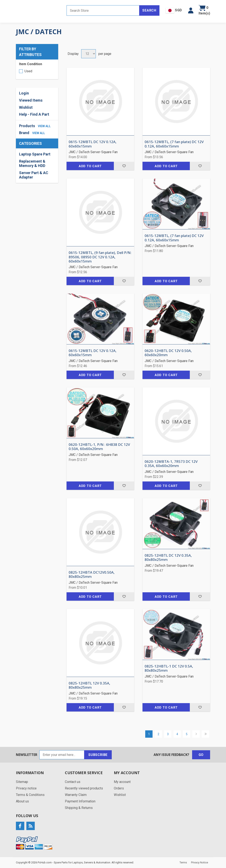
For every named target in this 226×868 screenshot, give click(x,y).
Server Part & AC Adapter (34, 175)
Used (28, 71)
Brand (24, 133)
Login (24, 93)
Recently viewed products (84, 788)
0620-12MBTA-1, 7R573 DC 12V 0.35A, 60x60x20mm (171, 464)
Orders (119, 788)
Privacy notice (26, 788)
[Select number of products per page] (89, 54)
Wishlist (26, 107)
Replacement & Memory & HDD (32, 164)
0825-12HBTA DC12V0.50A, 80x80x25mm (92, 575)
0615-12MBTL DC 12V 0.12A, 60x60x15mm (93, 144)
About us (22, 801)
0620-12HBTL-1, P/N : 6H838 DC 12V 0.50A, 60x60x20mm (99, 447)
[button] (191, 10)
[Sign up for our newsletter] (62, 755)
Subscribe (98, 755)
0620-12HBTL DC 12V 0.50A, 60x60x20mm (168, 353)
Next (196, 734)
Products (27, 126)
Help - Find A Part (34, 114)
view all (44, 126)
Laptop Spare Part (35, 154)
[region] (37, 166)
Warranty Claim (76, 795)
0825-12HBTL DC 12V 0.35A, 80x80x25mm (168, 558)
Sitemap (22, 782)
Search (149, 10)
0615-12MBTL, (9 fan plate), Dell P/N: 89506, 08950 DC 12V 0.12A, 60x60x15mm (100, 257)
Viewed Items (31, 100)
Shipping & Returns (79, 808)
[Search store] (103, 10)
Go (201, 755)
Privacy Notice (200, 862)
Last (205, 734)
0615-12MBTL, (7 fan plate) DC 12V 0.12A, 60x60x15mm (174, 144)
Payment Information (80, 801)
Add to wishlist (124, 166)
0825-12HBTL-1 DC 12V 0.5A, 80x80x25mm (169, 668)
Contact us (73, 782)
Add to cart (90, 166)
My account (122, 782)
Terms (183, 862)
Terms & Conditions (30, 795)
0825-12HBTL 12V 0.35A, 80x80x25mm (89, 685)
